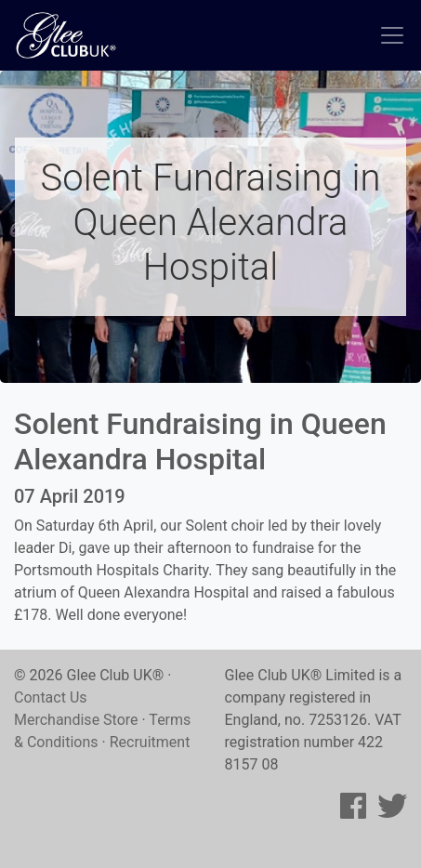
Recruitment (150, 742)
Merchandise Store (76, 720)
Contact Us (51, 697)
